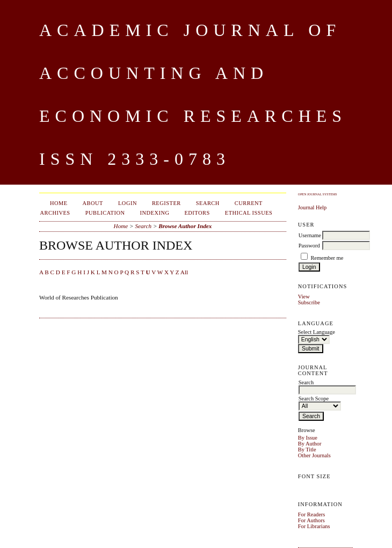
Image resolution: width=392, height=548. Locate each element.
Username (310, 235)
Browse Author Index (185, 226)
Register (166, 203)
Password (309, 246)
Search (208, 203)
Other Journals (314, 455)
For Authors (311, 520)
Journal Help (312, 207)
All (184, 272)
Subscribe (309, 302)
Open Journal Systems (318, 194)
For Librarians (314, 526)
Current (249, 203)
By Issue (308, 438)
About (93, 203)
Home (59, 203)
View (304, 297)
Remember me (327, 258)
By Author (310, 444)
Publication (105, 213)
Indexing (154, 213)
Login (128, 203)
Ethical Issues (249, 213)
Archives (55, 213)
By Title (307, 450)
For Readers (312, 514)
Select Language (317, 332)
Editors (197, 213)
